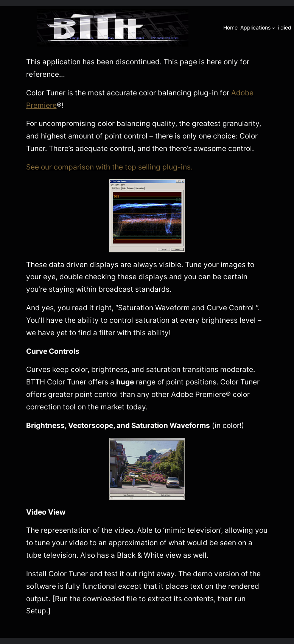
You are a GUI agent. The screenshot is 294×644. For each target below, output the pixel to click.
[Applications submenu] (273, 28)
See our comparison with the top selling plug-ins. (109, 167)
